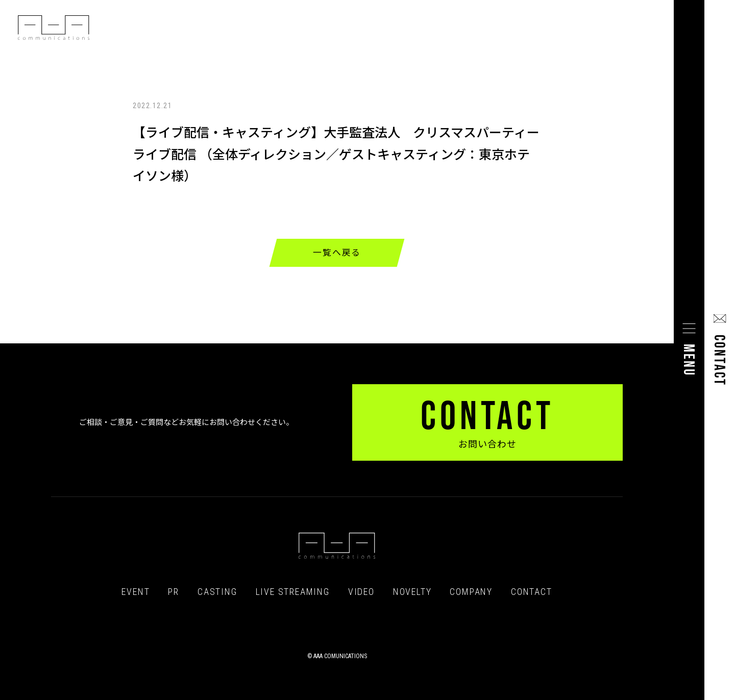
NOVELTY (412, 592)
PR (174, 592)
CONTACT (532, 592)
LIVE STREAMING (293, 592)
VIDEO (361, 592)
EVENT (136, 592)
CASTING (217, 592)
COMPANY (471, 592)
